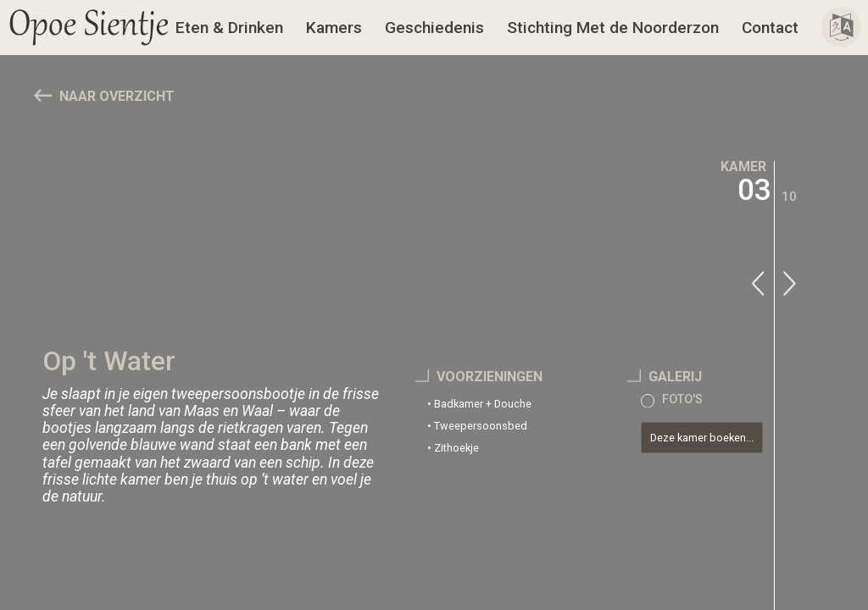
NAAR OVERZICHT (117, 96)
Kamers (334, 28)
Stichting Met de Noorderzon (613, 28)
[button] (89, 28)
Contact (770, 28)
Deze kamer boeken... (702, 438)
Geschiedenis (434, 28)
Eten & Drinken (229, 28)
